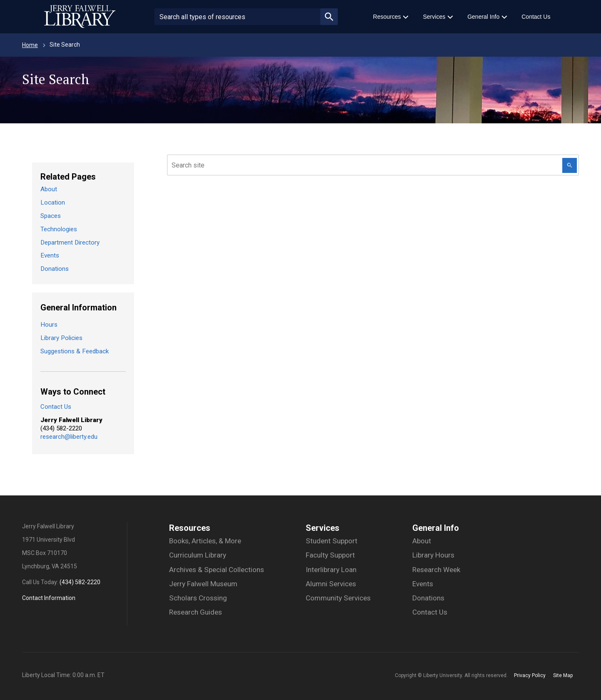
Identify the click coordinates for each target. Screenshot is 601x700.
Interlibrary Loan (331, 570)
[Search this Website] (570, 165)
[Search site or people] (237, 17)
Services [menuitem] (434, 17)
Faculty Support (330, 555)
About (49, 189)
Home (30, 45)
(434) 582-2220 (80, 582)
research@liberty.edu (69, 437)
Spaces (51, 216)
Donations (55, 269)
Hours (49, 325)
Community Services (338, 598)
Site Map (563, 675)
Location (53, 202)
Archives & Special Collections (217, 570)
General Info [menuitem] (483, 17)
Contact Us (56, 407)
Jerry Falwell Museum (203, 584)
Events (50, 255)
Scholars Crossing (198, 598)
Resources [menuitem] (387, 17)
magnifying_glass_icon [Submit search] (329, 16)
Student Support (332, 541)
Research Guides (196, 612)
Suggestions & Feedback (75, 351)
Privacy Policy (530, 675)
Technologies (59, 229)
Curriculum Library (198, 555)
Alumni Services (331, 584)
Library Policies (61, 338)
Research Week (436, 570)
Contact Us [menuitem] (536, 17)
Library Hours (433, 555)
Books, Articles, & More (205, 541)
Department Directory (70, 242)
